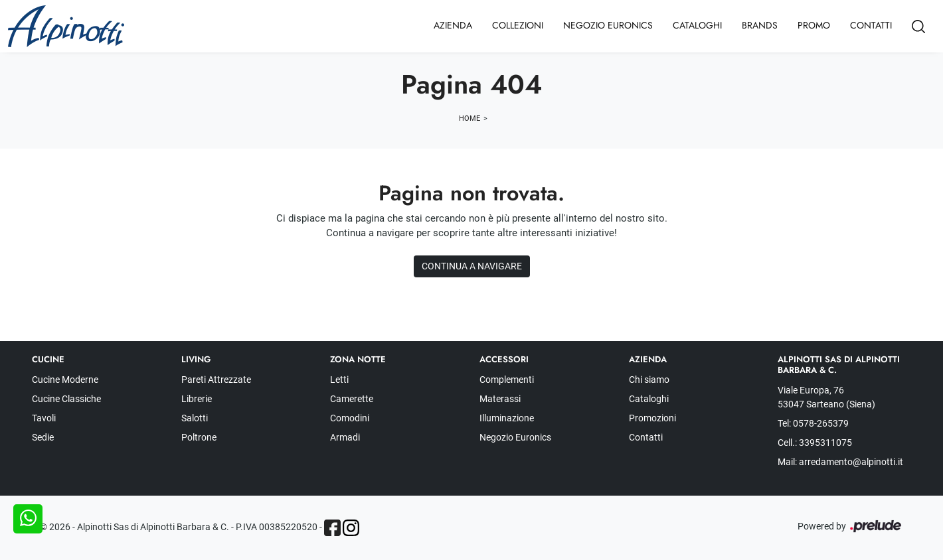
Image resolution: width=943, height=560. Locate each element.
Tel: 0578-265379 (813, 423)
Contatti (871, 25)
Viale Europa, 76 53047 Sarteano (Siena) (826, 397)
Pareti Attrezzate (216, 380)
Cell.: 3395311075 (815, 443)
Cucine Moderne (65, 380)
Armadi (345, 437)
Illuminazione (507, 418)
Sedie (43, 437)
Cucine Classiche (66, 399)
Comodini (350, 418)
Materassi (500, 399)
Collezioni (518, 25)
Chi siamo (649, 380)
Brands (760, 25)
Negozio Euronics (608, 25)
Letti (339, 380)
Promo (814, 25)
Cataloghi (697, 25)
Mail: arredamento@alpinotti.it (840, 462)
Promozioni (652, 418)
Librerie (197, 399)
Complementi (507, 380)
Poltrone (199, 437)
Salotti (195, 418)
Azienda (453, 25)
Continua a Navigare (472, 266)
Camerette (352, 399)
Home (470, 118)
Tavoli (44, 418)
